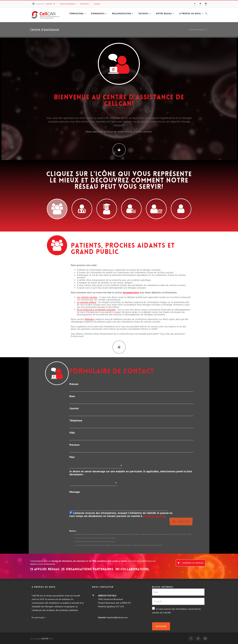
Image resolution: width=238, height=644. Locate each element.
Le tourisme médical (87, 302)
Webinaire (89, 319)
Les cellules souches (87, 297)
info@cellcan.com (154, 516)
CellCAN (45, 639)
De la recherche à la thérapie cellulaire (96, 310)
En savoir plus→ (39, 617)
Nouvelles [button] (85, 4)
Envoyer (161, 627)
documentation (131, 292)
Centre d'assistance (197, 30)
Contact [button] (97, 4)
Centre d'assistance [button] (68, 4)
